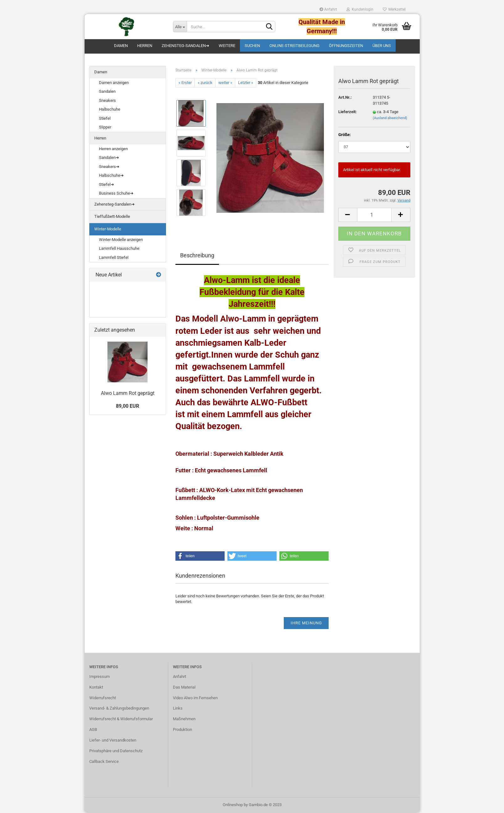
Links (178, 708)
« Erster (185, 83)
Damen (121, 46)
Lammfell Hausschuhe (119, 248)
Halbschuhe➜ (111, 175)
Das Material (184, 687)
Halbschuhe (110, 109)
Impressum (99, 677)
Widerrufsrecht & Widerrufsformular (121, 719)
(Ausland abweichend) (390, 118)
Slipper (105, 127)
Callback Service (104, 761)
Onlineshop (233, 805)
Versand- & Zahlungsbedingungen (119, 708)
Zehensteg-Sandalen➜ (185, 46)
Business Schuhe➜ (116, 193)
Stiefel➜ (107, 184)
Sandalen (107, 91)
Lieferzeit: (348, 112)
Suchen (252, 46)
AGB (93, 729)
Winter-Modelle (108, 229)
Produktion (182, 729)
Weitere (227, 46)
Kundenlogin (360, 9)
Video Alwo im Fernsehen (195, 698)
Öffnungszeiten (346, 46)
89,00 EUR (127, 406)
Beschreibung (197, 255)
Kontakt (96, 687)
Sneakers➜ (109, 167)
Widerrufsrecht (103, 698)
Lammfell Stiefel (114, 257)
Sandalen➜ (109, 157)
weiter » (225, 83)
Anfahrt (328, 9)
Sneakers (107, 100)
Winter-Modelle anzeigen (121, 240)
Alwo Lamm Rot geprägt (128, 393)
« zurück (205, 83)
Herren (145, 46)
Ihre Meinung (306, 623)
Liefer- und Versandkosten (113, 740)
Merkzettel (394, 9)
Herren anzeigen (113, 149)
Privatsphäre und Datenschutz (116, 751)
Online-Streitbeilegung (294, 46)
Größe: (345, 135)
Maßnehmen (184, 719)
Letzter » (246, 83)
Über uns (382, 46)
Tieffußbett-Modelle (112, 216)
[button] (200, 556)
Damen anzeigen (114, 83)
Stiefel (105, 118)
